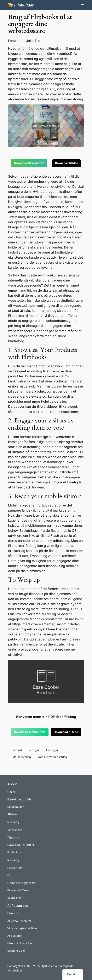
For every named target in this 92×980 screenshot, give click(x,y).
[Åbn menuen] (82, 5)
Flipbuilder (16, 316)
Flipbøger (52, 750)
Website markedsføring (52, 757)
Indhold (17, 750)
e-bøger (34, 750)
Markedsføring (22, 757)
